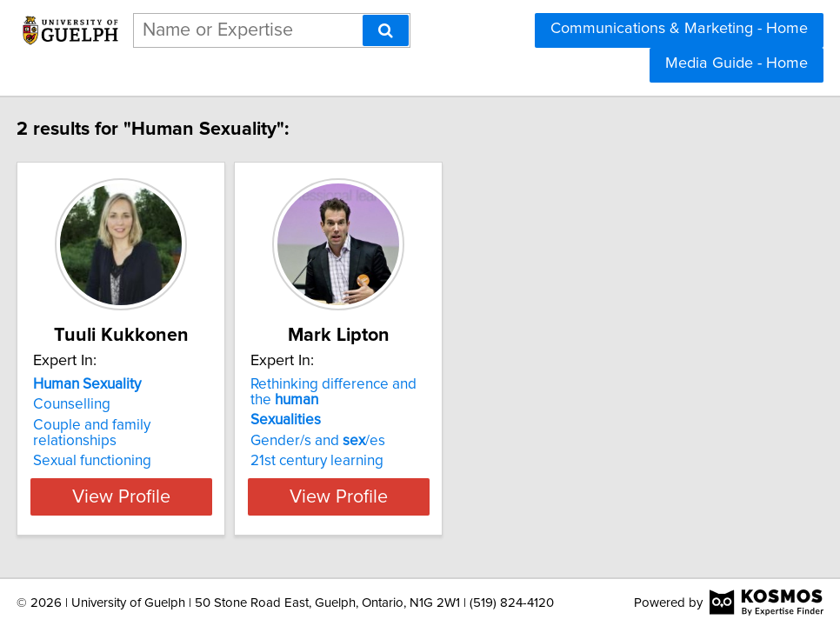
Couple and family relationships (147, 425)
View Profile (155, 496)
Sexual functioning (104, 445)
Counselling (84, 404)
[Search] (386, 30)
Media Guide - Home (737, 63)
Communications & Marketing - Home (679, 29)
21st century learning (373, 461)
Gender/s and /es (373, 441)
